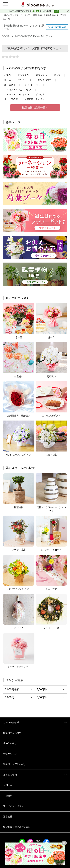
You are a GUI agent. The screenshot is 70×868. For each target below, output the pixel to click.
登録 (56, 11)
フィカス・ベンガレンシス (18, 90)
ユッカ (8, 80)
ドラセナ (40, 94)
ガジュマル (41, 75)
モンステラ (23, 75)
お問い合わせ (10, 785)
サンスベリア (45, 80)
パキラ (8, 75)
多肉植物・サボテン (35, 99)
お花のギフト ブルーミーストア (17, 15)
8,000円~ (42, 697)
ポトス (57, 75)
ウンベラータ (24, 80)
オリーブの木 (11, 99)
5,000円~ (10, 697)
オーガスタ (10, 85)
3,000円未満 (12, 689)
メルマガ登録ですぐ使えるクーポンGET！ (31, 11)
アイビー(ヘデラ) (31, 85)
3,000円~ (42, 689)
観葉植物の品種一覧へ (35, 108)
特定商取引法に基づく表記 (17, 827)
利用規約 (8, 796)
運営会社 (8, 817)
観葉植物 (37, 15)
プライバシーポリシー (15, 806)
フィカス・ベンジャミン (17, 94)
